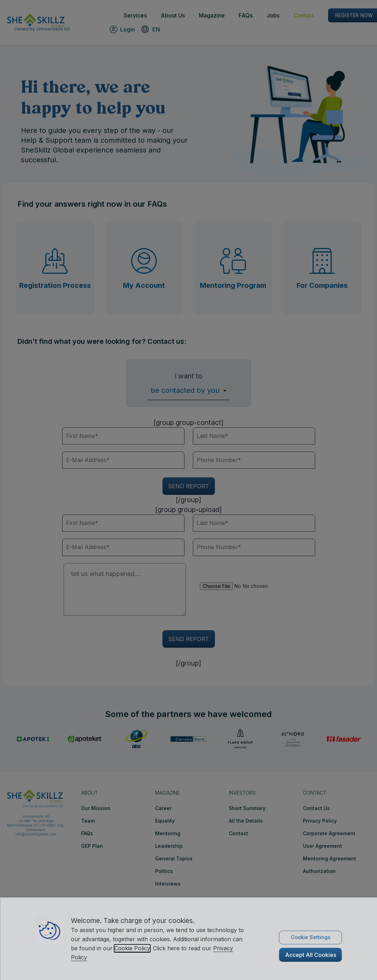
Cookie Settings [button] (311, 937)
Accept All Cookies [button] (311, 955)
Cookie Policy (132, 948)
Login (128, 29)
